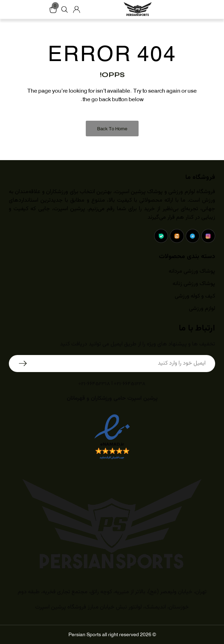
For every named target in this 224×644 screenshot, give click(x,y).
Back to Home (112, 129)
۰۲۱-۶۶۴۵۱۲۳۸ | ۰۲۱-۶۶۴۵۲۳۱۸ (112, 383)
